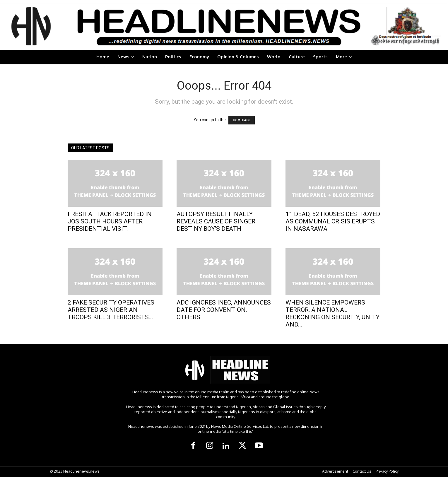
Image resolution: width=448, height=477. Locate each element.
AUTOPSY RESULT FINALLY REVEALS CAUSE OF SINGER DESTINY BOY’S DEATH (216, 221)
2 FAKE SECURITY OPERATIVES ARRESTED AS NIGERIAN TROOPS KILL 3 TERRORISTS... (111, 310)
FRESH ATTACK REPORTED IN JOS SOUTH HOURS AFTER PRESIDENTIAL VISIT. (110, 221)
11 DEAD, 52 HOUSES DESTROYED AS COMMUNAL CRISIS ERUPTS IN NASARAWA (333, 221)
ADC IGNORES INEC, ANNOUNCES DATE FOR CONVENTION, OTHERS (224, 310)
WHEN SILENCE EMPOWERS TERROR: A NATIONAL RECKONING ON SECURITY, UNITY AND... (332, 313)
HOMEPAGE (242, 120)
